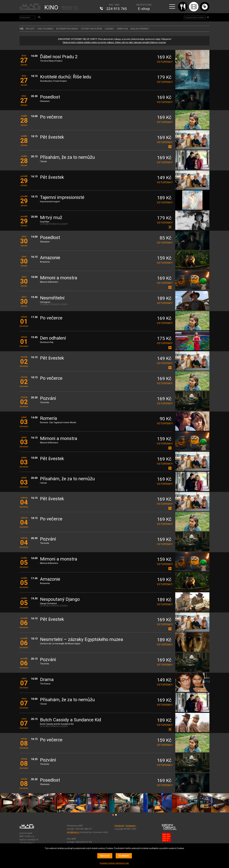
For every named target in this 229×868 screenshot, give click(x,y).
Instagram (131, 826)
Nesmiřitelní (52, 298)
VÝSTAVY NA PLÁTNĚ (91, 29)
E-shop (144, 9)
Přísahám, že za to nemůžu (67, 157)
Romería (48, 418)
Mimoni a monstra (59, 278)
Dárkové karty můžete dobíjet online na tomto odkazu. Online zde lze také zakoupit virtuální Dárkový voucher (114, 42)
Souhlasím (124, 856)
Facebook (119, 826)
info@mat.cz (73, 832)
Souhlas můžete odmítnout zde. (114, 863)
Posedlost (50, 97)
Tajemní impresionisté (62, 198)
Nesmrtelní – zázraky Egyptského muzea (81, 640)
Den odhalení (53, 338)
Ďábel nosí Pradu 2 (59, 57)
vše (22, 29)
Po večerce (51, 117)
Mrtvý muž (51, 218)
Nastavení (105, 856)
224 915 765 (117, 9)
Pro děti (30, 29)
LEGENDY (109, 29)
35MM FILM (122, 29)
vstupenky (164, 62)
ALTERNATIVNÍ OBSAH (67, 29)
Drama (47, 680)
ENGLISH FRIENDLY (140, 29)
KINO (51, 8)
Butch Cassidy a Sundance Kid (71, 720)
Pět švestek (52, 137)
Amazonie (50, 258)
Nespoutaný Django (60, 599)
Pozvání (48, 398)
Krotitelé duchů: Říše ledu (66, 77)
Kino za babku (45, 29)
